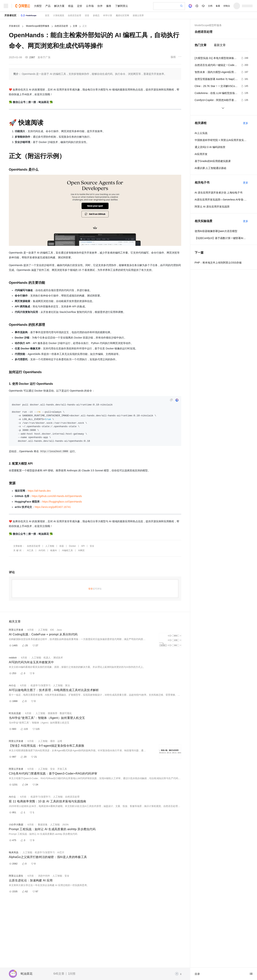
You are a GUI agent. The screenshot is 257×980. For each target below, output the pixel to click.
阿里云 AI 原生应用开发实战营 (212, 207)
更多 (246, 123)
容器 (62, 546)
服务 (109, 6)
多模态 (96, 15)
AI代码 (42, 550)
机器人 (47, 658)
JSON (65, 825)
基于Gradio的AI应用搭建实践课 (213, 161)
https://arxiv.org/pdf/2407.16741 (53, 507)
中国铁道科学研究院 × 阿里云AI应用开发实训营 (221, 140)
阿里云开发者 (16, 630)
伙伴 (100, 6)
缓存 (53, 741)
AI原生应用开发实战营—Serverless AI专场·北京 (221, 200)
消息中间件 (44, 876)
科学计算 (108, 15)
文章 (75, 26)
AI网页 (81, 550)
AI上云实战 (201, 133)
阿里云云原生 (16, 876)
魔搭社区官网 (122, 15)
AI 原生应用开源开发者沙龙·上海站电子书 (219, 193)
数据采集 (43, 825)
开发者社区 (10, 15)
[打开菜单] (6, 6)
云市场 (90, 6)
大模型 (38, 6)
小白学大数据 (16, 825)
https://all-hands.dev (39, 491)
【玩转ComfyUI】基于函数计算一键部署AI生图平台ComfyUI (221, 238)
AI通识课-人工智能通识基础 (211, 168)
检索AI (54, 550)
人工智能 (50, 546)
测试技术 (58, 658)
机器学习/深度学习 (41, 685)
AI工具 (30, 550)
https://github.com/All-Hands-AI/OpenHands (57, 496)
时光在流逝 (15, 713)
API (83, 546)
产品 (48, 6)
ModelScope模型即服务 (38, 26)
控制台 (227, 6)
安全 (92, 546)
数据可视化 (66, 713)
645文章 (59, 974)
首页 (47, 15)
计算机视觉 (59, 15)
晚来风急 (14, 852)
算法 (67, 685)
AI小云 (12, 685)
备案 (218, 6)
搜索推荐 (53, 713)
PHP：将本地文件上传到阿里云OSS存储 (218, 263)
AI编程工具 (67, 550)
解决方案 (59, 6)
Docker (72, 546)
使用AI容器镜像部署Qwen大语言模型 (216, 231)
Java (59, 630)
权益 (71, 6)
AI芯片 (61, 852)
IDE (52, 630)
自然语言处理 (74, 15)
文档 (210, 6)
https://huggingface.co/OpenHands (62, 502)
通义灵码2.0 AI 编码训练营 (210, 147)
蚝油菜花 (27, 974)
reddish (13, 658)
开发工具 (62, 769)
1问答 (72, 974)
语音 (87, 15)
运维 (60, 741)
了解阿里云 (121, 6)
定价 (80, 6)
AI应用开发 (201, 154)
